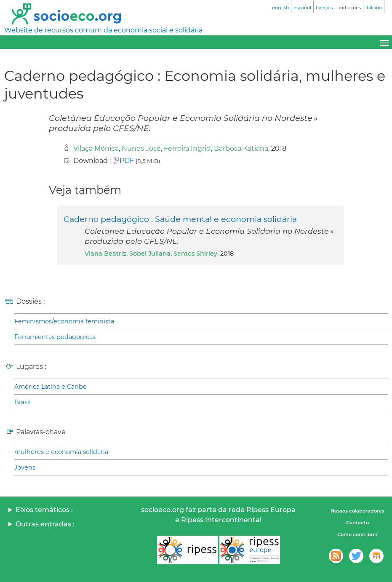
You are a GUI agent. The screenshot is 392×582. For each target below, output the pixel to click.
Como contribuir (357, 534)
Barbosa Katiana (241, 148)
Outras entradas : (45, 524)
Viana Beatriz (105, 254)
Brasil (23, 402)
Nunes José (141, 148)
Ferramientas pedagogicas (55, 337)
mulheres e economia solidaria (61, 452)
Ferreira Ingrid (187, 148)
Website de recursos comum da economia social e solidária (103, 30)
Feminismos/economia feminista (64, 321)
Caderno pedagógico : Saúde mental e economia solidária (180, 219)
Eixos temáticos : (44, 510)
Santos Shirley (195, 254)
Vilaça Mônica (96, 148)
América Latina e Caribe (51, 387)
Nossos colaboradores (357, 511)
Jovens (25, 467)
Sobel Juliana (150, 254)
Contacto (357, 523)
